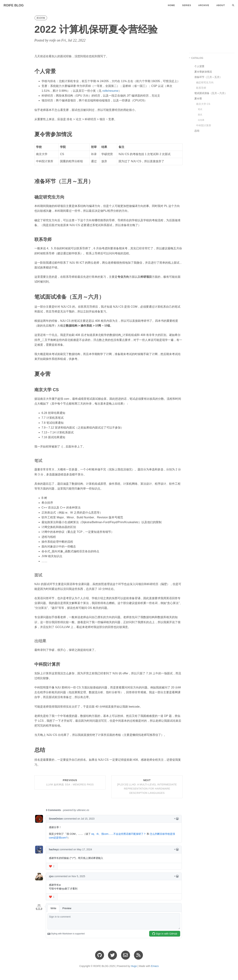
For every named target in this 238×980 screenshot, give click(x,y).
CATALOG (197, 58)
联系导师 (201, 88)
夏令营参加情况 (203, 72)
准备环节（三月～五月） (208, 77)
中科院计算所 (204, 125)
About (221, 5)
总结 (197, 131)
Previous (70, 782)
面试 (200, 115)
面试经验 (41, 18)
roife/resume (110, 91)
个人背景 (199, 66)
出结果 (201, 120)
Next (147, 787)
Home (171, 5)
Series (187, 5)
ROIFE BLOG (14, 5)
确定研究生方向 (205, 82)
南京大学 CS (203, 104)
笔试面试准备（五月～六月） (211, 93)
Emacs (155, 966)
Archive (204, 5)
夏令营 (198, 99)
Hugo (134, 966)
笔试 (200, 109)
